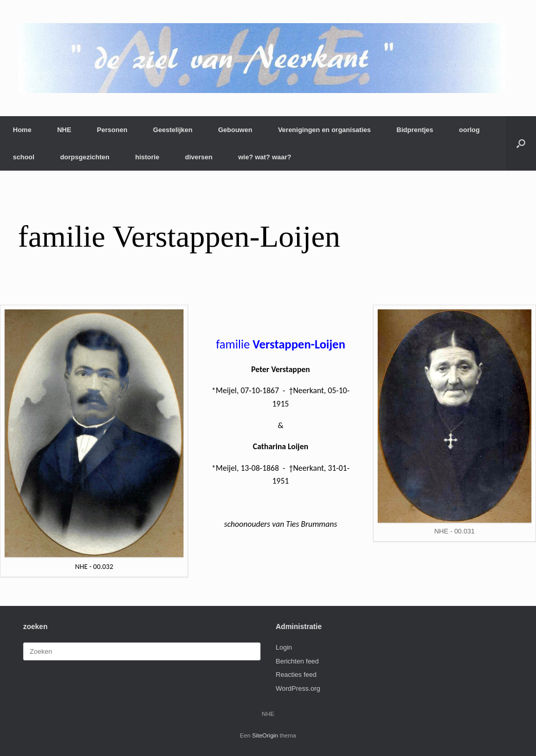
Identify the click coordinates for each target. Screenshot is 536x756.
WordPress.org (298, 688)
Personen (112, 130)
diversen (199, 157)
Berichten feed (298, 661)
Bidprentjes (415, 130)
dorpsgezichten (85, 157)
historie (147, 157)
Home (22, 130)
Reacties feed (297, 675)
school (24, 157)
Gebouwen (235, 130)
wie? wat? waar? (264, 157)
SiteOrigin (265, 735)
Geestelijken (173, 130)
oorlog (469, 130)
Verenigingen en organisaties (325, 130)
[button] (521, 143)
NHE (64, 130)
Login (284, 647)
